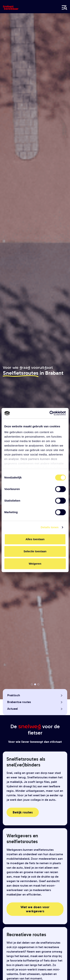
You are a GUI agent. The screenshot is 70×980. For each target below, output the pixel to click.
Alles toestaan (35, 539)
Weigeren (35, 564)
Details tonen (50, 527)
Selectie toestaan (35, 551)
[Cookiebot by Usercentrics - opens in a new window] (50, 413)
